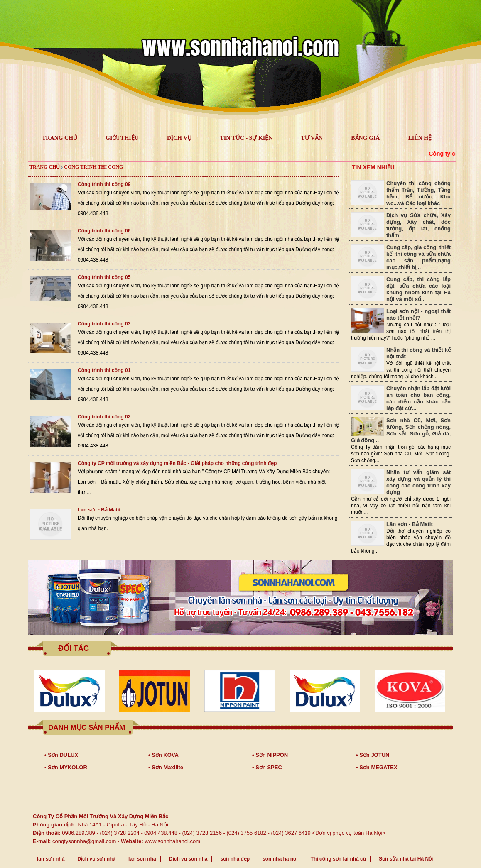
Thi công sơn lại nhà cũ (338, 859)
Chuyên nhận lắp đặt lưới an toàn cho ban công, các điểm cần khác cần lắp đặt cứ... (418, 398)
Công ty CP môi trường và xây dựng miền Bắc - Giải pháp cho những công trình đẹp (177, 463)
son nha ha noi (280, 859)
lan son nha (142, 859)
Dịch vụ (179, 138)
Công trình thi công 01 (104, 370)
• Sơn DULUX (61, 755)
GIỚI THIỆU (122, 138)
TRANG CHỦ (60, 138)
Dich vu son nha (188, 859)
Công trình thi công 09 (104, 184)
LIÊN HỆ (420, 138)
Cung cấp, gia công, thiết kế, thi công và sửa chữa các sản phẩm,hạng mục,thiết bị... (418, 257)
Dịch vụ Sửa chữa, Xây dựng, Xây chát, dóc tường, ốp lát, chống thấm (418, 225)
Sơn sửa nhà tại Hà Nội (406, 859)
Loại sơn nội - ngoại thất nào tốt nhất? (418, 314)
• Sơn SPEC (267, 767)
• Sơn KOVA (163, 755)
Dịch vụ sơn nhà (96, 859)
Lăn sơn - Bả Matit (99, 510)
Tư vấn (312, 138)
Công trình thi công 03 (104, 324)
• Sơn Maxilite (166, 767)
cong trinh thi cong (93, 167)
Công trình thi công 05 (104, 277)
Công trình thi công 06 (104, 231)
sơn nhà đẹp (235, 859)
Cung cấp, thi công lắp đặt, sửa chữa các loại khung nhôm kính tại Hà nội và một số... (418, 289)
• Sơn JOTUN (373, 755)
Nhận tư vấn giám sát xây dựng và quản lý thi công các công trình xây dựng (418, 482)
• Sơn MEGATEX (377, 767)
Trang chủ (45, 167)
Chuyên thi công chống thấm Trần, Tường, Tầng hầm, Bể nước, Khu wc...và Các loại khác (418, 193)
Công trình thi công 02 (104, 417)
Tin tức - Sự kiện (246, 138)
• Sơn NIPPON (270, 755)
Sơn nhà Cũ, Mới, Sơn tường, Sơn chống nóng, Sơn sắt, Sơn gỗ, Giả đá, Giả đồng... (401, 430)
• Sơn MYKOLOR (66, 767)
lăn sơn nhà (51, 859)
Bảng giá (365, 138)
